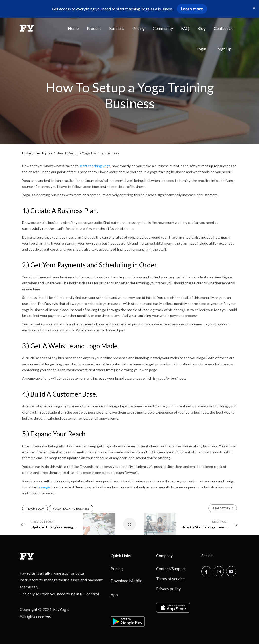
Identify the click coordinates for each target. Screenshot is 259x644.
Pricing (117, 568)
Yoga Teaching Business (71, 509)
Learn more (192, 9)
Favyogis (44, 487)
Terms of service (170, 578)
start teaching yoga (95, 166)
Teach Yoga (35, 509)
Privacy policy (168, 589)
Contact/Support (171, 568)
